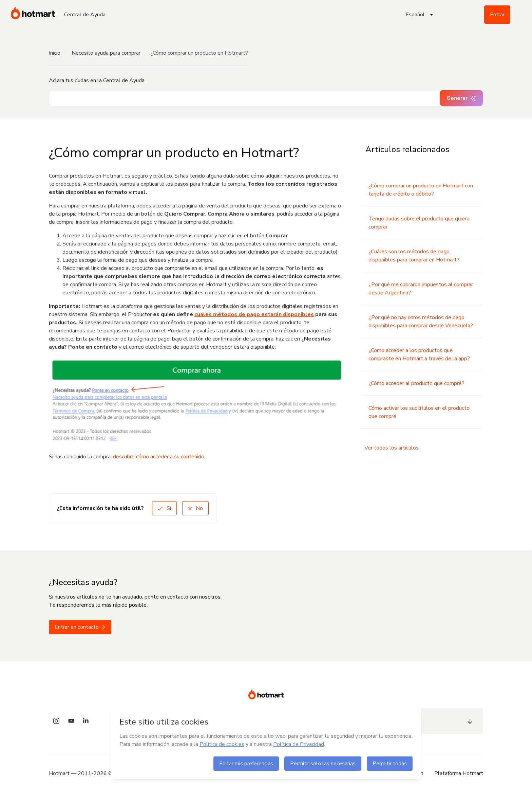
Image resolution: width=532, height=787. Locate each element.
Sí (164, 508)
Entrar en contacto (80, 627)
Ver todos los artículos (392, 448)
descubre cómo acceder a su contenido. (159, 457)
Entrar (497, 15)
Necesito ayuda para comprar (106, 53)
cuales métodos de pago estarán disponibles (254, 314)
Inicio (55, 53)
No (195, 508)
